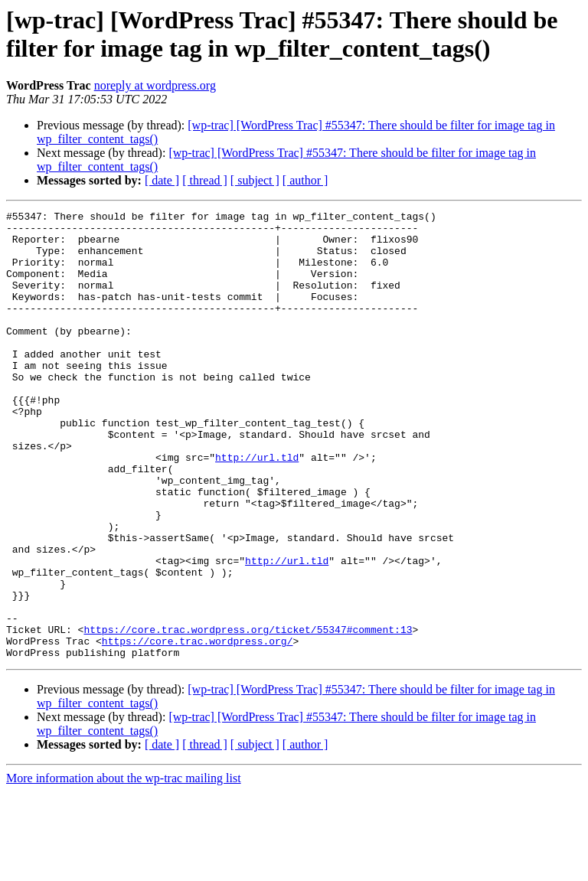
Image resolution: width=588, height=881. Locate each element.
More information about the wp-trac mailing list (124, 868)
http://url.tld (257, 507)
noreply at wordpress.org (155, 85)
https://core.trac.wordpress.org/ (198, 728)
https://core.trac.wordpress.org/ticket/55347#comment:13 (248, 714)
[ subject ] (255, 180)
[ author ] (305, 180)
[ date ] (162, 180)
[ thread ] (205, 180)
